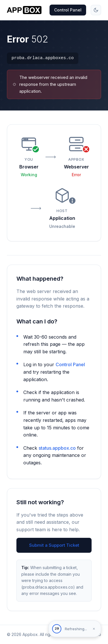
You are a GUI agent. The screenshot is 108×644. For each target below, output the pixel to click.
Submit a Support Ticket (54, 545)
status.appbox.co (57, 448)
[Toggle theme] (96, 10)
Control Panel (68, 10)
